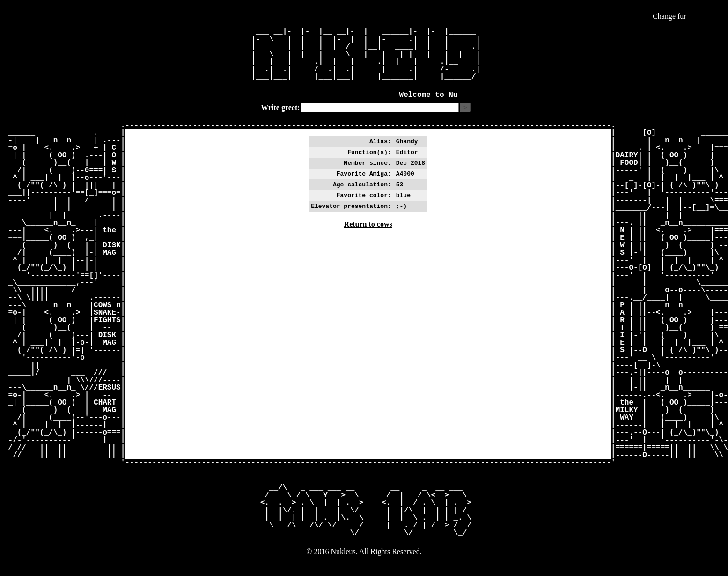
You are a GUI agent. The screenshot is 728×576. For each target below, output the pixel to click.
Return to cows (368, 224)
